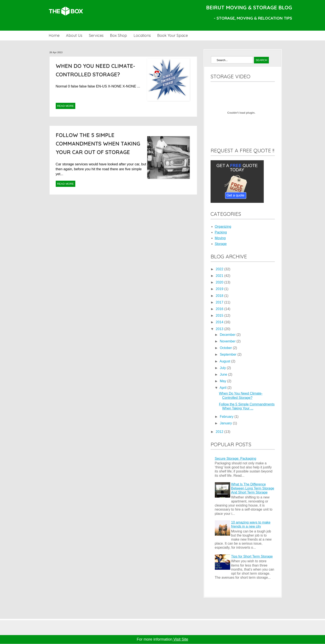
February (227, 417)
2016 (220, 309)
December (228, 335)
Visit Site (180, 639)
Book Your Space (172, 35)
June (224, 374)
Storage (221, 244)
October (226, 348)
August (225, 361)
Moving (220, 238)
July (223, 368)
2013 (220, 329)
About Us (74, 35)
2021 (220, 276)
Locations (142, 35)
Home (54, 35)
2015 (220, 316)
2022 (220, 269)
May (223, 381)
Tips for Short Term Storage (252, 556)
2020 (220, 282)
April (224, 388)
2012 (220, 432)
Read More (66, 106)
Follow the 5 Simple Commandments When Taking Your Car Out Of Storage (98, 144)
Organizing (223, 227)
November (228, 341)
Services (96, 35)
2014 (220, 322)
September (229, 354)
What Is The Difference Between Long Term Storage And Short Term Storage (253, 488)
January (226, 423)
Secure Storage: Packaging (236, 459)
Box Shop (118, 35)
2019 (220, 289)
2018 (220, 296)
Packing (221, 232)
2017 (220, 302)
